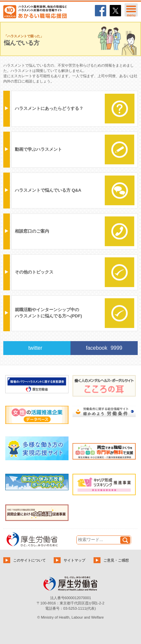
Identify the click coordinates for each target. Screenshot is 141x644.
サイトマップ (74, 560)
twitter (35, 348)
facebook (104, 348)
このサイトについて (29, 560)
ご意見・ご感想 (116, 560)
